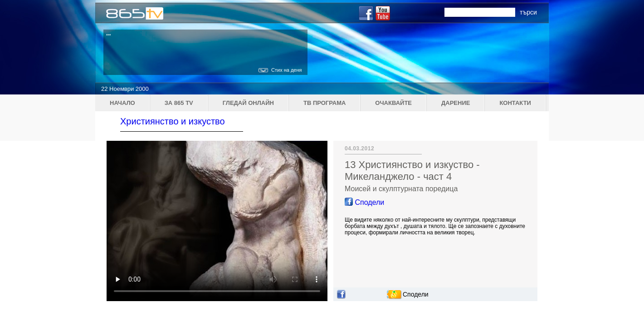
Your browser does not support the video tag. (217, 221)
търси (528, 12)
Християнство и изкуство (173, 121)
